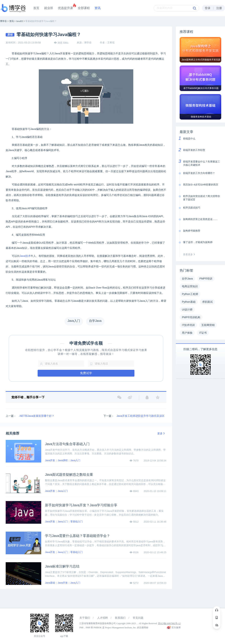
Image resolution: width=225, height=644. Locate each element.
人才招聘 (102, 618)
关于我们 (85, 618)
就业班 (49, 8)
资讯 (98, 8)
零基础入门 (76, 522)
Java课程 (63, 460)
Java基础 (50, 583)
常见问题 (138, 618)
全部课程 (84, 8)
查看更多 (190, 254)
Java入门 (75, 460)
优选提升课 (65, 8)
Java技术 (25, 256)
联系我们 (120, 618)
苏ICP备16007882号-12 (169, 623)
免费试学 (86, 373)
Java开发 (50, 460)
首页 (36, 8)
